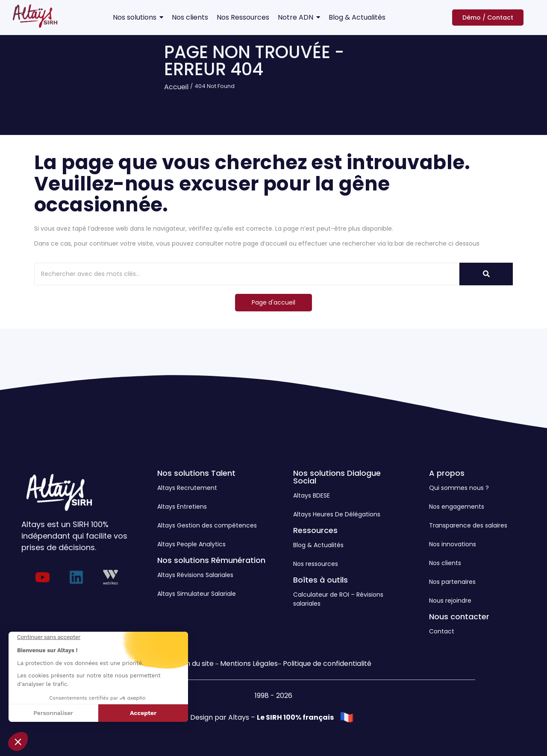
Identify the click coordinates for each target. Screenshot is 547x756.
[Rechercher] (247, 274)
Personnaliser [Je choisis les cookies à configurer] (53, 713)
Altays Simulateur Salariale (197, 594)
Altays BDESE (312, 495)
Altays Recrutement (187, 488)
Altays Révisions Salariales (195, 575)
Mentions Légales (249, 664)
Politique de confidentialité (327, 664)
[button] (18, 741)
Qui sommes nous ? (459, 488)
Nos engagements (457, 507)
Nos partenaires (452, 582)
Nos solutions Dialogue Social (337, 477)
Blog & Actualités (318, 545)
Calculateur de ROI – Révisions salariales (338, 599)
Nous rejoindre (450, 601)
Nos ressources (316, 564)
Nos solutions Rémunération (211, 560)
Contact (442, 631)
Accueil (176, 87)
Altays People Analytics (191, 544)
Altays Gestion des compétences (207, 525)
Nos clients (445, 563)
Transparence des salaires (468, 525)
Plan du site (195, 664)
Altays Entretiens (182, 507)
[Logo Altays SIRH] (35, 16)
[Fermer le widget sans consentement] (49, 637)
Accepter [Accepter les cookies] (143, 713)
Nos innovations (453, 544)
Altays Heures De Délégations (337, 514)
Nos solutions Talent (196, 473)
